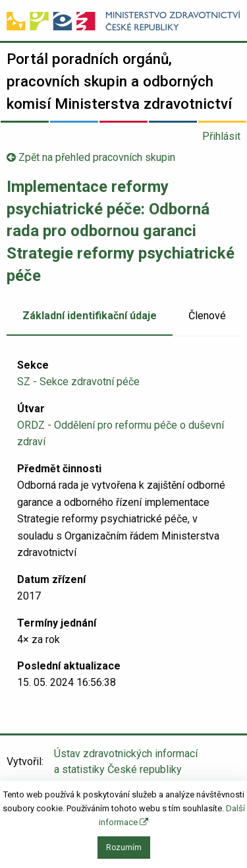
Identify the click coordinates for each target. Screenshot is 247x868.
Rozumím (124, 848)
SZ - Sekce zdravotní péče (78, 382)
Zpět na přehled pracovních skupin (91, 157)
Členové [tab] (207, 316)
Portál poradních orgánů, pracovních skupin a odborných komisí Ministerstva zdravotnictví (119, 81)
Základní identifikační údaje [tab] (90, 316)
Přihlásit (221, 136)
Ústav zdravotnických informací (126, 762)
